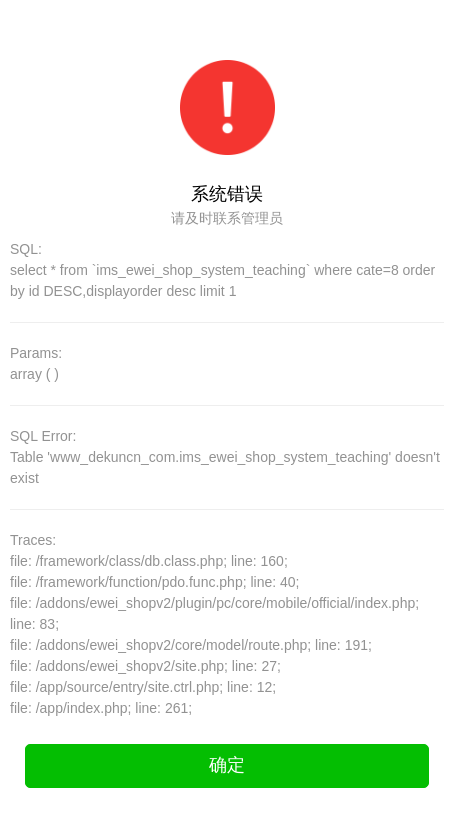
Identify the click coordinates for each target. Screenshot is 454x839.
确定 (227, 765)
